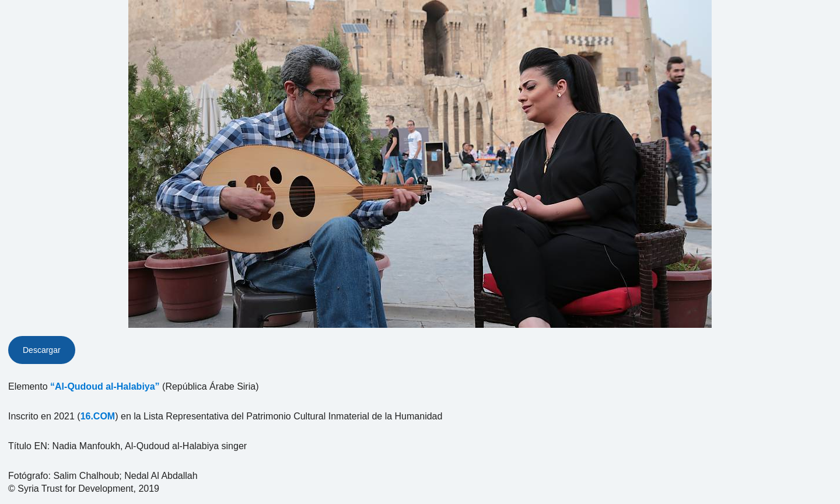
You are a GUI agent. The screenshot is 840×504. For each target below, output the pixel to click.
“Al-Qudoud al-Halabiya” (105, 386)
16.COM (98, 416)
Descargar (42, 350)
